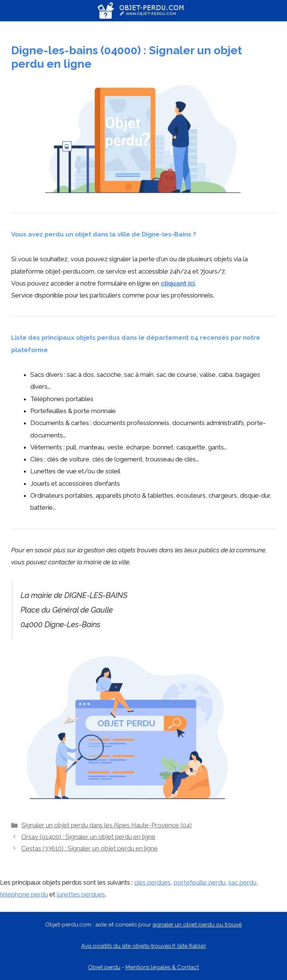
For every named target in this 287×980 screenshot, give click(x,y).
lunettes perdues (81, 894)
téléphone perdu (24, 894)
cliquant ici (178, 283)
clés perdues (152, 882)
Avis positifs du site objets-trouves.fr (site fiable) (143, 946)
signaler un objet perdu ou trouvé (197, 925)
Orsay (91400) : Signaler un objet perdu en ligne (88, 837)
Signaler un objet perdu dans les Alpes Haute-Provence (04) (107, 825)
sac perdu (242, 882)
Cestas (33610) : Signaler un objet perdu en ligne (90, 848)
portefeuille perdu (200, 882)
